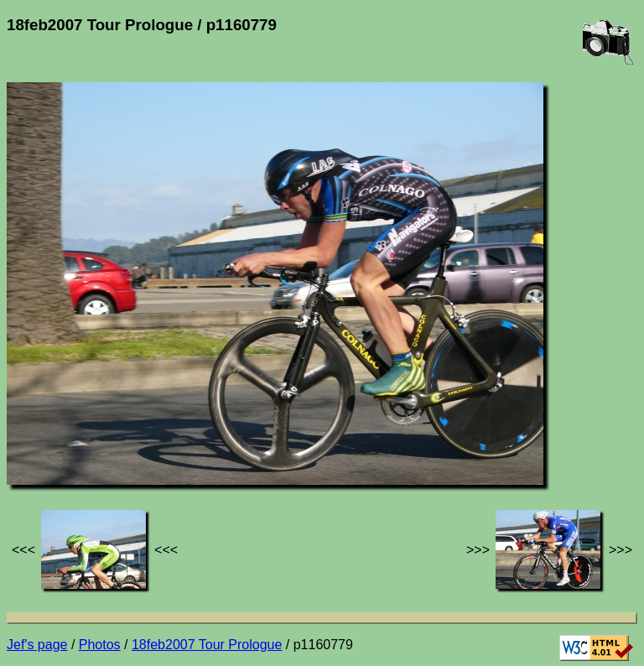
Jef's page (37, 645)
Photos (100, 645)
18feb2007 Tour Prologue (207, 645)
